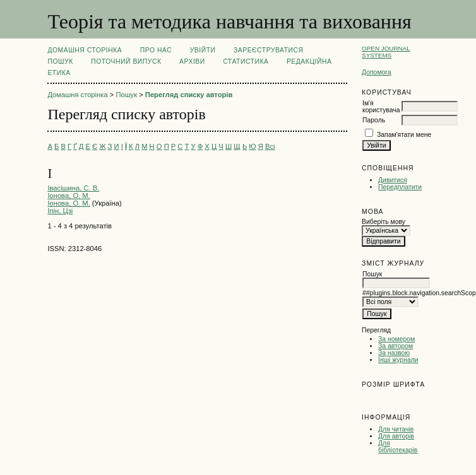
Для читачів (396, 429)
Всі (270, 146)
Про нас (156, 50)
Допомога (377, 72)
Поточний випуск (126, 62)
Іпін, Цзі (60, 211)
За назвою (394, 353)
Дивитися (393, 180)
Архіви (192, 62)
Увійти (203, 50)
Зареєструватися (269, 50)
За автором (396, 346)
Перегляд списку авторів (189, 95)
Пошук (60, 62)
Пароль (374, 120)
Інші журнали (398, 360)
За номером (396, 339)
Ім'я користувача (381, 107)
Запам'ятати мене (404, 135)
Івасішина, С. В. (73, 188)
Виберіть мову (384, 222)
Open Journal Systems (386, 52)
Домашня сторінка (85, 50)
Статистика (246, 62)
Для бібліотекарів (398, 447)
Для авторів (396, 436)
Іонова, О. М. (68, 196)
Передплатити (400, 187)
